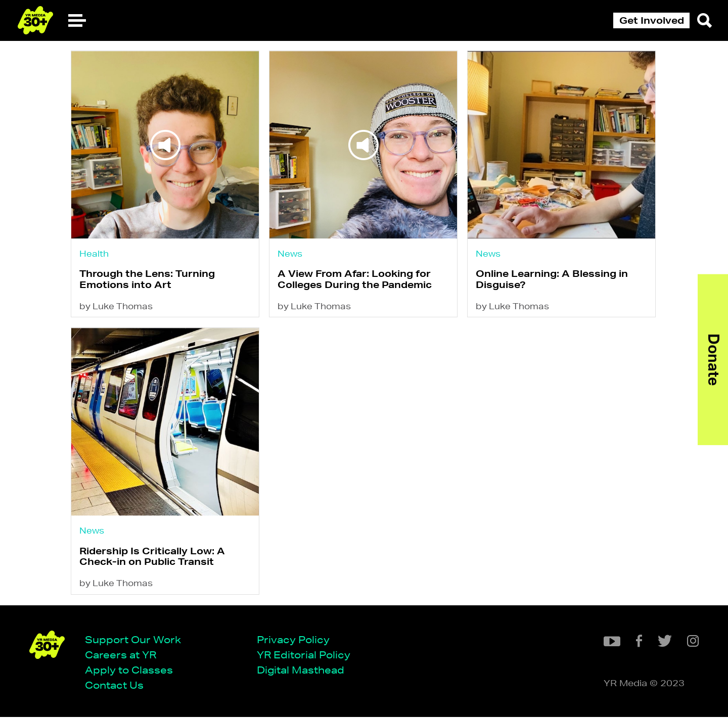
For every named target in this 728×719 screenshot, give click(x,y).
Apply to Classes (130, 672)
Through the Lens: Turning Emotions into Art (147, 280)
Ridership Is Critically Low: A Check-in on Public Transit (152, 558)
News (290, 253)
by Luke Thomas (116, 307)
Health (94, 253)
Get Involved (652, 20)
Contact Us (115, 687)
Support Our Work (134, 641)
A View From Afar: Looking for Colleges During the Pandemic (355, 280)
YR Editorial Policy (305, 657)
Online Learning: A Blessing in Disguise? (553, 280)
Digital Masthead (302, 672)
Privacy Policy (294, 641)
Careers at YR (122, 657)
